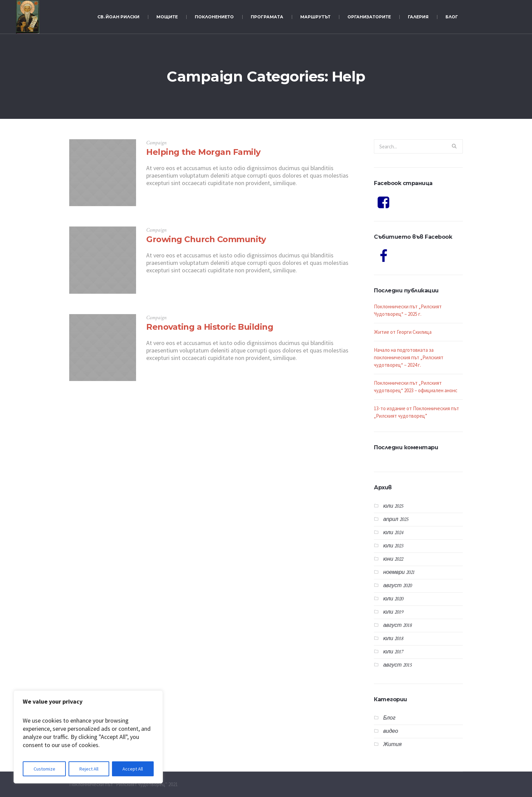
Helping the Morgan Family (203, 152)
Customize (44, 769)
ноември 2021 (399, 572)
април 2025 (395, 519)
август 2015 (397, 665)
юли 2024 (393, 533)
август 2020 (397, 586)
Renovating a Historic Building (210, 327)
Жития (392, 745)
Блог (389, 718)
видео (391, 731)
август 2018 (397, 625)
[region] (88, 737)
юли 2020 (393, 599)
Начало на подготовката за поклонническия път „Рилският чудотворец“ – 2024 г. (409, 357)
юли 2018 (393, 639)
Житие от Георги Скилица (403, 332)
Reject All (89, 769)
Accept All (133, 769)
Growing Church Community (206, 239)
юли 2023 (393, 546)
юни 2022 (393, 559)
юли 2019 (393, 612)
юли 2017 (393, 652)
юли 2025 (393, 506)
